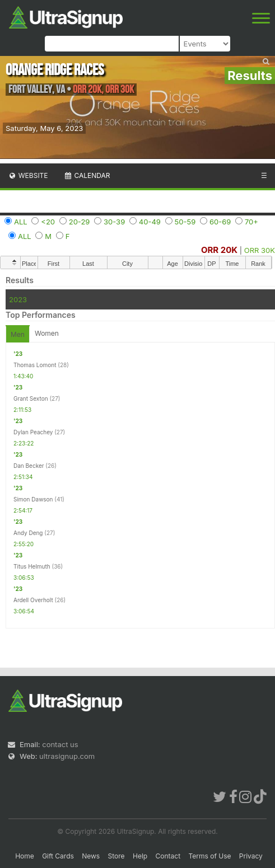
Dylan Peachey (33, 432)
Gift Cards (58, 856)
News (91, 856)
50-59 (185, 222)
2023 (18, 299)
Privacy (251, 856)
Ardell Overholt (33, 600)
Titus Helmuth (32, 566)
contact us (60, 744)
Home (25, 856)
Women (47, 333)
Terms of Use (209, 856)
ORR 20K (219, 250)
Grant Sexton (31, 398)
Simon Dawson (33, 499)
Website (28, 175)
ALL (21, 222)
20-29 (80, 222)
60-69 (220, 222)
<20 (48, 222)
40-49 (150, 222)
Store (116, 856)
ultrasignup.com (67, 756)
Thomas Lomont (35, 365)
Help (140, 856)
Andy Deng (28, 533)
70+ (251, 222)
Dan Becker (29, 466)
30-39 (114, 222)
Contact (168, 856)
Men (18, 334)
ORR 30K (260, 250)
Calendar (87, 175)
